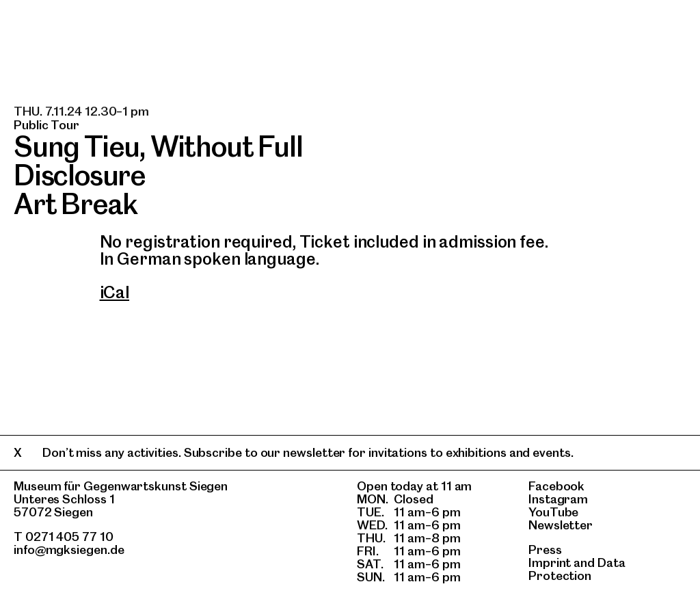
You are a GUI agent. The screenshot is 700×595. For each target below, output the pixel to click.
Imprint (550, 563)
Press (545, 550)
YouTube (553, 512)
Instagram (558, 499)
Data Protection (577, 569)
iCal (115, 292)
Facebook (556, 486)
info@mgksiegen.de (69, 550)
